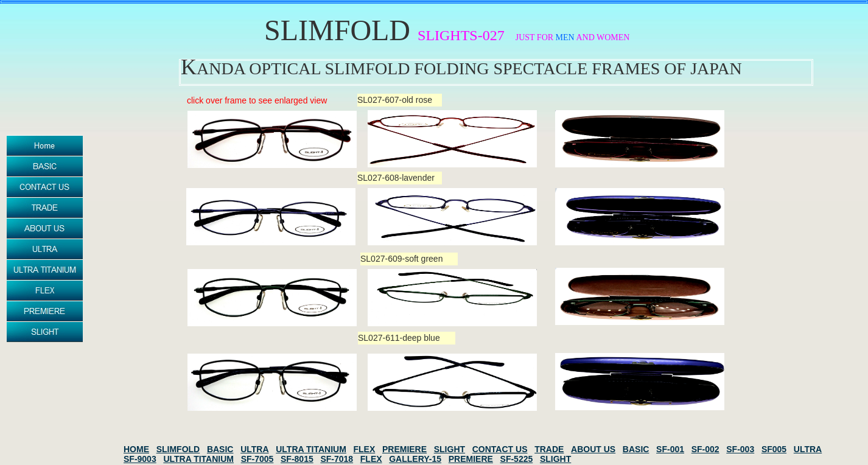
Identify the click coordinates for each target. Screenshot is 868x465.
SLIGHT (450, 449)
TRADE (549, 449)
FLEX (364, 449)
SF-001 (670, 449)
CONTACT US (500, 449)
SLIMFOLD (178, 449)
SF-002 (705, 449)
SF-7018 (337, 459)
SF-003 (740, 449)
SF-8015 (297, 459)
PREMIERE (404, 449)
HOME (136, 449)
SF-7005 (257, 459)
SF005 (774, 449)
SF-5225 (517, 459)
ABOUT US (593, 449)
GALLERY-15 (415, 459)
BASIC (220, 449)
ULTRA (254, 449)
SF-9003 (140, 459)
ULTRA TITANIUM (311, 449)
